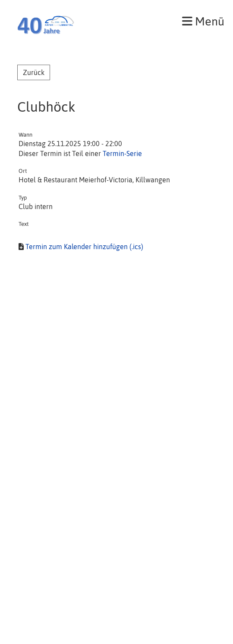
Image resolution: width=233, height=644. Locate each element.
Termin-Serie (122, 153)
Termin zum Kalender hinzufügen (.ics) (84, 247)
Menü (203, 21)
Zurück (34, 72)
